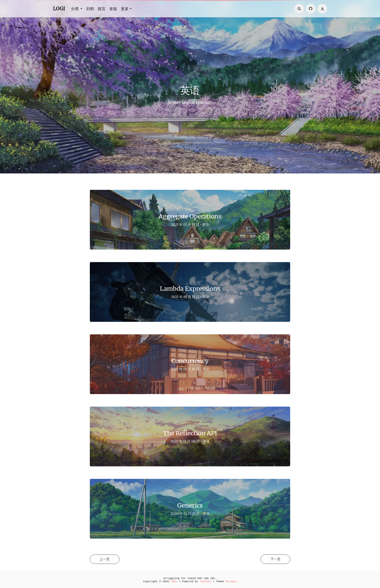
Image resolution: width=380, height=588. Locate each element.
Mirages (231, 581)
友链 (113, 9)
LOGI (59, 9)
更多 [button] (125, 9)
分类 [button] (75, 9)
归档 (90, 9)
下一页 (274, 559)
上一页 (106, 559)
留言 (102, 9)
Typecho (205, 581)
